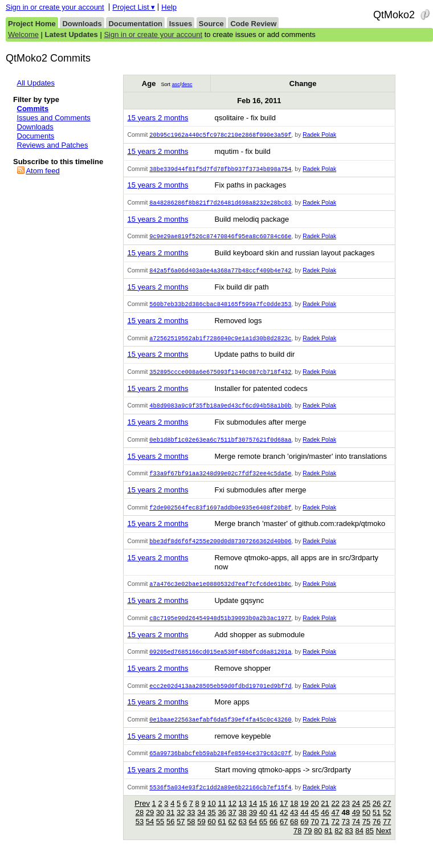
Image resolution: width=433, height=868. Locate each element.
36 (222, 824)
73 (346, 833)
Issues (181, 24)
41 (273, 824)
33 (191, 824)
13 (243, 815)
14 (253, 815)
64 (253, 833)
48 (346, 824)
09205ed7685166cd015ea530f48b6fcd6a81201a (220, 661)
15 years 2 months (158, 118)
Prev (142, 815)
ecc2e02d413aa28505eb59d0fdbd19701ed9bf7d (220, 695)
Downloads (82, 24)
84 (359, 842)
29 (150, 824)
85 (370, 842)
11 (222, 815)
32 (181, 824)
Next (384, 842)
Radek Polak (319, 135)
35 (211, 824)
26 (377, 815)
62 (232, 833)
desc (187, 84)
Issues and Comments (54, 118)
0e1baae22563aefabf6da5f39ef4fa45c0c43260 (220, 730)
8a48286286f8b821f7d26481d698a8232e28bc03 (220, 204)
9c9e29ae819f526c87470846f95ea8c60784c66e (220, 238)
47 (335, 824)
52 (387, 824)
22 (335, 815)
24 (356, 815)
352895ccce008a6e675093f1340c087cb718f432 (220, 376)
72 (335, 833)
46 (325, 824)
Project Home (32, 24)
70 (314, 833)
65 (263, 833)
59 (201, 833)
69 (304, 833)
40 (263, 824)
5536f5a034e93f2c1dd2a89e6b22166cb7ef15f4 (220, 798)
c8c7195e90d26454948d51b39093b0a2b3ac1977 (220, 626)
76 (377, 833)
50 (366, 824)
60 (211, 833)
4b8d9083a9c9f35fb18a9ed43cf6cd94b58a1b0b (220, 410)
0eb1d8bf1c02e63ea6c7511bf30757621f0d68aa (220, 445)
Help (169, 7)
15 (263, 815)
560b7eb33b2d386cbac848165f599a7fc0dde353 (220, 307)
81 (328, 842)
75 (366, 833)
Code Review (253, 24)
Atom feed (42, 171)
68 (294, 833)
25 (366, 815)
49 (356, 824)
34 (201, 824)
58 (191, 833)
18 (294, 815)
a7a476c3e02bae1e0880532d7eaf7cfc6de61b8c (220, 592)
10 (211, 815)
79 (308, 842)
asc (176, 84)
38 (243, 824)
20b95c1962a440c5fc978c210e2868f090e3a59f (220, 135)
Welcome (23, 34)
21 (325, 815)
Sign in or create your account (55, 7)
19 (304, 815)
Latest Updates (72, 34)
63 (243, 833)
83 (349, 842)
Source (211, 24)
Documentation (135, 24)
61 (222, 833)
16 (273, 815)
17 (284, 815)
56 (170, 833)
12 (232, 815)
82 (338, 842)
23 (346, 815)
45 (314, 824)
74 (356, 833)
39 (253, 824)
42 (284, 824)
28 (140, 824)
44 (304, 824)
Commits (33, 109)
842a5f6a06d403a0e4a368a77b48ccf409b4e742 (220, 273)
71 (325, 833)
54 (150, 833)
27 (387, 815)
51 (377, 824)
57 (181, 833)
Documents (36, 136)
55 (160, 833)
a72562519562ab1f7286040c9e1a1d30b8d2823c (220, 342)
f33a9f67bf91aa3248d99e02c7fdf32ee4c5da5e (220, 479)
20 (314, 815)
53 (140, 833)
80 (318, 842)
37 (232, 824)
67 (284, 833)
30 (160, 824)
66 (273, 833)
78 (297, 842)
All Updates (36, 83)
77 (387, 833)
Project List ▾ (134, 7)
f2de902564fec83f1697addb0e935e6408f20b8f (220, 514)
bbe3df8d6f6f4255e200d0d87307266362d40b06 (220, 548)
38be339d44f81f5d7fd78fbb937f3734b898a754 (220, 170)
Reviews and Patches (53, 145)
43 (294, 824)
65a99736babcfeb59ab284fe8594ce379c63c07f (220, 764)
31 (170, 824)
